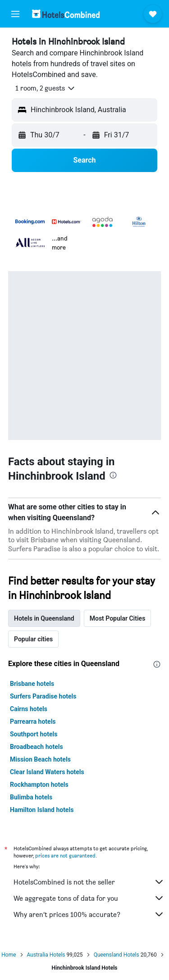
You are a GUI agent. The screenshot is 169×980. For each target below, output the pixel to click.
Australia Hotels (46, 955)
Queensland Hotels (116, 955)
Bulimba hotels (31, 797)
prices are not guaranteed (65, 855)
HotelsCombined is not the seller (89, 882)
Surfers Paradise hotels (43, 696)
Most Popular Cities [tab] (118, 618)
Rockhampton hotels (39, 785)
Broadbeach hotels (37, 747)
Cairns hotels (29, 709)
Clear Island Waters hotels (47, 772)
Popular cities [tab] (33, 639)
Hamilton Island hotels (42, 810)
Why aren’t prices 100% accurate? (89, 914)
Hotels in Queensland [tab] (44, 618)
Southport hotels (34, 734)
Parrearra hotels (33, 721)
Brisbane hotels (32, 684)
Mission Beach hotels (40, 759)
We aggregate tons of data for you (89, 898)
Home (9, 955)
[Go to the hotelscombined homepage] (66, 14)
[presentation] (113, 475)
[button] (15, 14)
